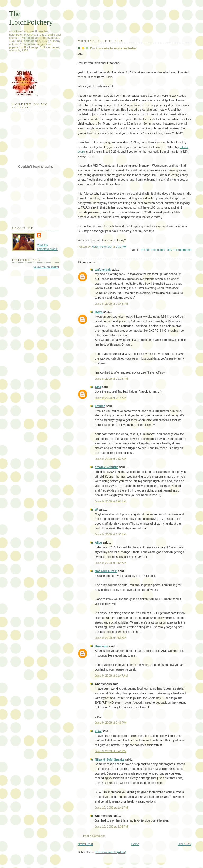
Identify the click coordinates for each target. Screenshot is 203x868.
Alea (98, 387)
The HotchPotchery (31, 18)
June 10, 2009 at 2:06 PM (111, 827)
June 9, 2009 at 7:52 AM (110, 459)
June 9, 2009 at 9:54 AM (110, 563)
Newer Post (85, 844)
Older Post (184, 844)
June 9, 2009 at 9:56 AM (110, 638)
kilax (98, 731)
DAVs (99, 312)
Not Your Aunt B (106, 571)
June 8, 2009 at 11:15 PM (111, 379)
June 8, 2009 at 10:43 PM (111, 304)
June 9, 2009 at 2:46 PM (111, 723)
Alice (98, 542)
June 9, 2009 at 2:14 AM (110, 398)
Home (135, 844)
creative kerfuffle (107, 467)
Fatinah (100, 406)
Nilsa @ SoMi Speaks (110, 759)
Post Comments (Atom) (111, 852)
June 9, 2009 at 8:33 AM (110, 534)
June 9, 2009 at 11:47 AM (111, 676)
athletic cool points (153, 250)
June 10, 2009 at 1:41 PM (111, 808)
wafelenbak (103, 270)
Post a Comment (94, 836)
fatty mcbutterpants (179, 250)
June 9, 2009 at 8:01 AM (110, 501)
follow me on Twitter (46, 267)
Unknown (101, 646)
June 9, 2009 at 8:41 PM (111, 751)
